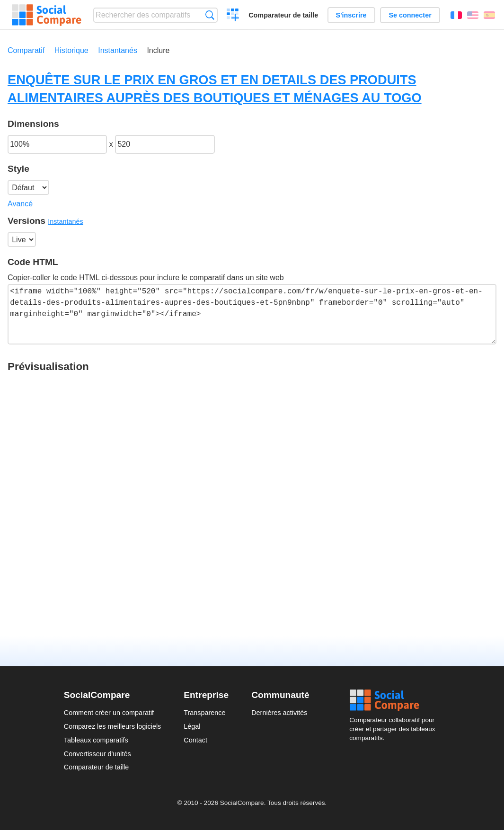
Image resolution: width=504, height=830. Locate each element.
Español (489, 15)
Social (395, 700)
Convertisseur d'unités (97, 754)
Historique (71, 50)
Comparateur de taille (283, 15)
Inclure (158, 50)
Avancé (20, 204)
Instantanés (118, 50)
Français (456, 15)
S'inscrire (351, 15)
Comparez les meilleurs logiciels (113, 726)
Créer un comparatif (233, 16)
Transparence (204, 713)
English (473, 15)
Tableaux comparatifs (96, 740)
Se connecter (410, 15)
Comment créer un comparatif (109, 713)
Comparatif (26, 50)
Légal (192, 726)
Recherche (210, 15)
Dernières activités (279, 713)
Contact (195, 740)
